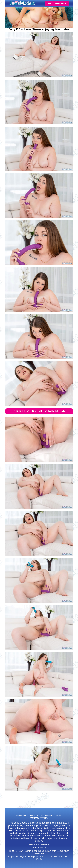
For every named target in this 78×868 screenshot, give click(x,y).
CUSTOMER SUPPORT (50, 816)
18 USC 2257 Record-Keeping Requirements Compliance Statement (39, 852)
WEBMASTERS (39, 818)
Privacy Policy (39, 848)
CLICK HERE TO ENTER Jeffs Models (39, 411)
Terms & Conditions (39, 844)
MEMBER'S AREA (25, 816)
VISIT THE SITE (57, 4)
